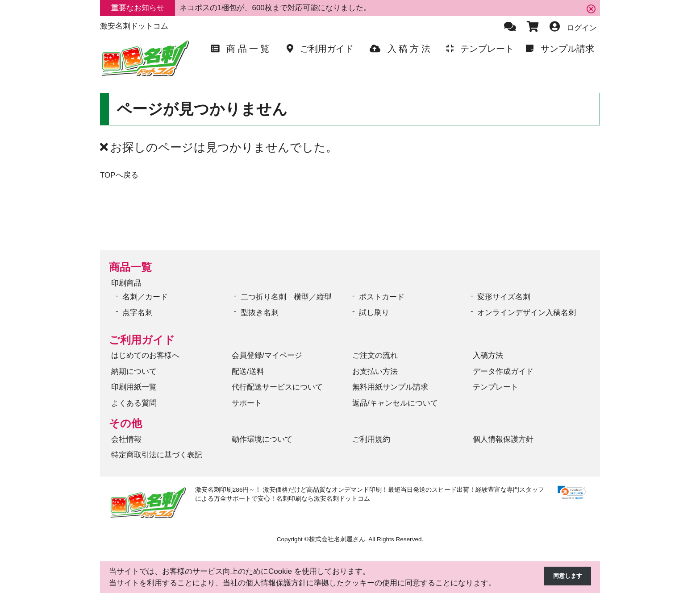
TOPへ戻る (119, 175)
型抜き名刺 (260, 313)
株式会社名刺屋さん (337, 539)
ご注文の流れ (375, 355)
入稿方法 (488, 355)
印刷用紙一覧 (134, 387)
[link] (572, 493)
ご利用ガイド (142, 340)
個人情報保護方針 (503, 439)
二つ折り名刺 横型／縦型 (286, 297)
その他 (125, 423)
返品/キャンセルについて (395, 403)
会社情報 (126, 439)
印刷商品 (126, 283)
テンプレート (496, 387)
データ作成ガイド (503, 371)
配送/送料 (248, 371)
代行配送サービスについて (277, 387)
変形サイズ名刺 (504, 297)
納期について (134, 371)
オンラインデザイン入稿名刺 (527, 313)
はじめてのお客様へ (145, 355)
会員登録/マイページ (267, 355)
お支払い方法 (375, 371)
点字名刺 (137, 313)
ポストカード (382, 297)
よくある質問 (134, 403)
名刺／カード (145, 297)
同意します (563, 577)
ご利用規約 (371, 439)
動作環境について (262, 439)
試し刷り (374, 313)
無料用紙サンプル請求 (390, 387)
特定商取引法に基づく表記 (157, 455)
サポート (247, 403)
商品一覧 (130, 267)
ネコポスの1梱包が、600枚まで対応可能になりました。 (275, 8)
